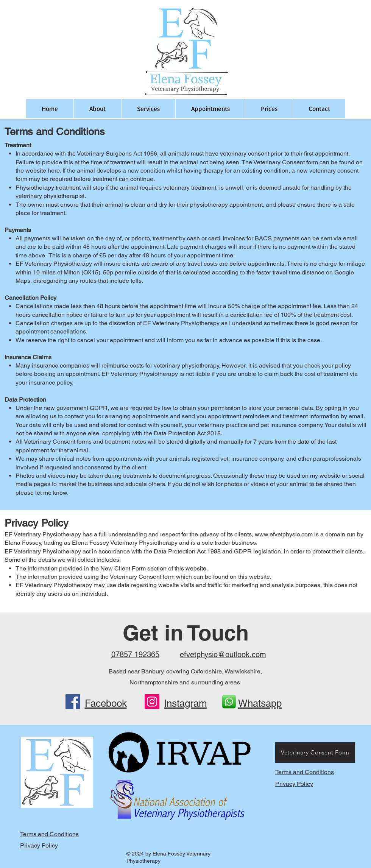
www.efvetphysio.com (284, 534)
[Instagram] (152, 702)
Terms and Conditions (305, 772)
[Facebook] (73, 702)
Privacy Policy (294, 784)
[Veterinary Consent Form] (315, 753)
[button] (148, 109)
